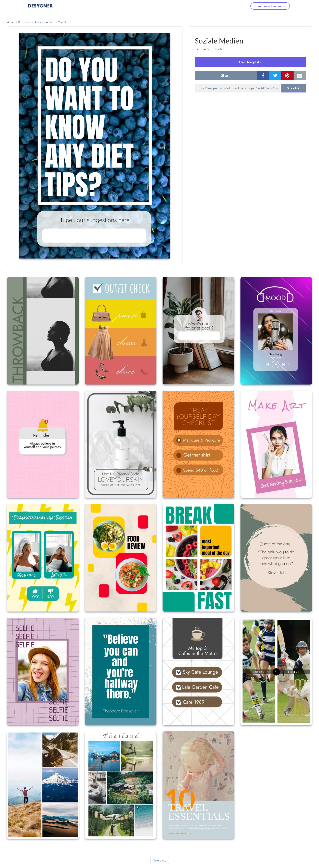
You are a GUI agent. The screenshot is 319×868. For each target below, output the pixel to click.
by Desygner (203, 49)
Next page (160, 860)
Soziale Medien (44, 22)
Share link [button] (293, 88)
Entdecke (24, 22)
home (11, 22)
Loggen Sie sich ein (230, 6)
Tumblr (62, 22)
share (226, 75)
